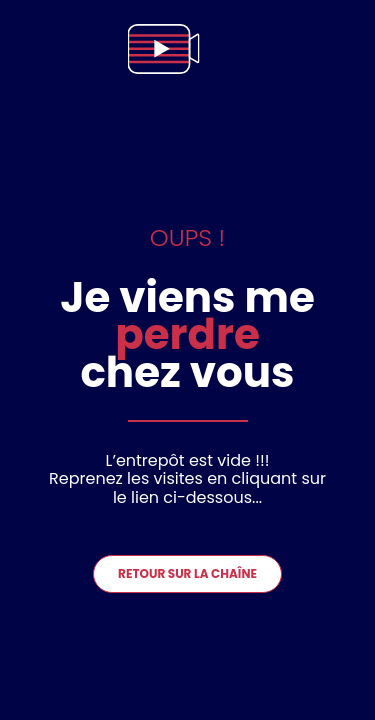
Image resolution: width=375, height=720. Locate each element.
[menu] (339, 49)
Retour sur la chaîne (187, 573)
